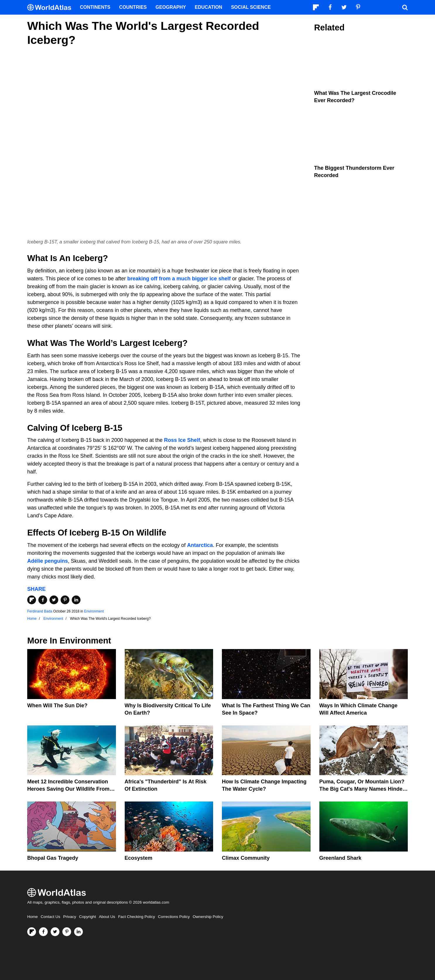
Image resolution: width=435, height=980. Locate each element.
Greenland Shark (340, 858)
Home (32, 917)
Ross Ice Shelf (182, 440)
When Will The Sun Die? (57, 706)
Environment (94, 611)
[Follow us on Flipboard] (32, 932)
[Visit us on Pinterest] (67, 932)
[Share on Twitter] (54, 600)
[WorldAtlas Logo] (51, 7)
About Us (107, 917)
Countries (133, 7)
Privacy (70, 917)
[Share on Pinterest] (65, 600)
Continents (95, 7)
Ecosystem (139, 858)
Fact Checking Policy (136, 917)
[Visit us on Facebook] (43, 932)
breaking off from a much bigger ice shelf (179, 279)
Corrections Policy (174, 917)
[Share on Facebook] (43, 600)
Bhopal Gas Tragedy (53, 858)
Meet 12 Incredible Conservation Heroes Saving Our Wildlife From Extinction (68, 789)
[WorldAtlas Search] (405, 7)
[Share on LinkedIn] (76, 600)
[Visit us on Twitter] (55, 932)
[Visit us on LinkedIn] (78, 932)
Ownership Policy (208, 917)
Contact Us (50, 917)
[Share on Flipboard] (32, 600)
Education (208, 7)
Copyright (88, 917)
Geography (171, 7)
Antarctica (200, 545)
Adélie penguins (48, 561)
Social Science (251, 7)
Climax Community (246, 858)
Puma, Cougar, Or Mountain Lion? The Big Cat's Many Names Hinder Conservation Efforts (362, 789)
